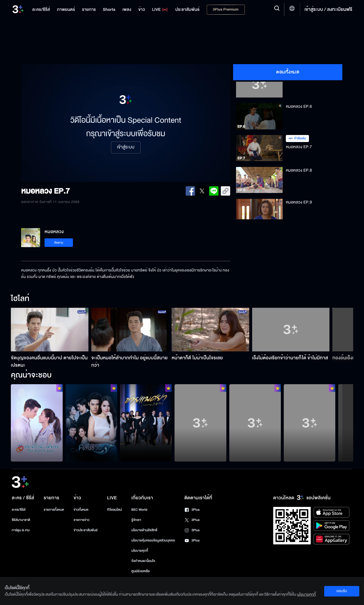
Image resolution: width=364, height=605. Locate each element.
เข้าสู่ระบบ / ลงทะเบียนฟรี (328, 9)
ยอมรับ (342, 591)
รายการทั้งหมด (54, 510)
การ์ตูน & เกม (21, 530)
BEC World (139, 510)
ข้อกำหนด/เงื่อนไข (143, 561)
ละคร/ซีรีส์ (19, 510)
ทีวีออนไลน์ (115, 510)
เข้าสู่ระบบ (126, 147)
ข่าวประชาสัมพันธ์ (86, 530)
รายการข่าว (81, 520)
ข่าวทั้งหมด (81, 510)
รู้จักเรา (136, 520)
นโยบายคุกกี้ (140, 551)
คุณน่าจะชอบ (31, 375)
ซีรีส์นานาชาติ (21, 520)
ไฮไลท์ (20, 299)
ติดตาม (59, 243)
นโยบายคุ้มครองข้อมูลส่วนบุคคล (153, 540)
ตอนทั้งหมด (288, 72)
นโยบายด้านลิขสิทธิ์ (145, 530)
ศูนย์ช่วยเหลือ (141, 571)
